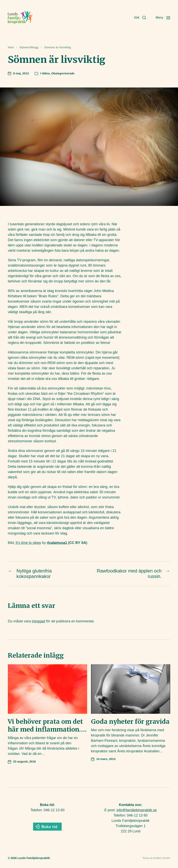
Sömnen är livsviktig (58, 47)
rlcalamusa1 (57, 543)
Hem (11, 47)
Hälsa (46, 73)
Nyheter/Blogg (29, 47)
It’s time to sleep (28, 543)
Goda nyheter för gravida (130, 722)
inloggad (38, 621)
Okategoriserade (63, 73)
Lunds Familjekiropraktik (34, 858)
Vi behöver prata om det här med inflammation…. (47, 726)
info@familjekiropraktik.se (137, 810)
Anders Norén (162, 858)
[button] (140, 18)
